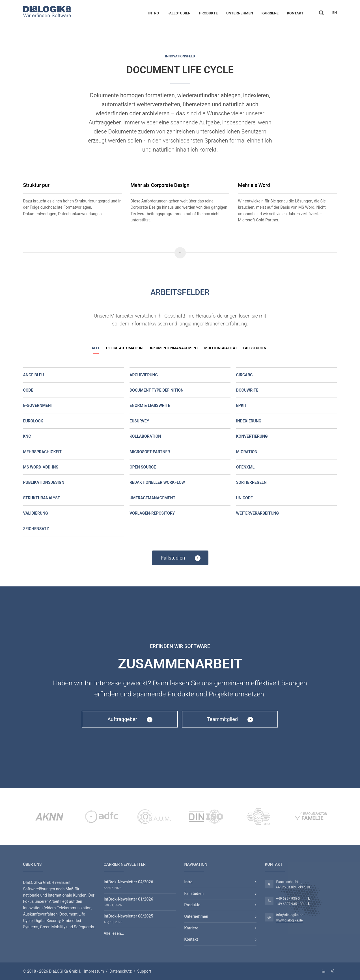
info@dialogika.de (290, 915)
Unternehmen (240, 13)
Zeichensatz (36, 529)
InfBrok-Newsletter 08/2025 (129, 916)
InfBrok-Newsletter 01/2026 (129, 899)
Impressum (94, 971)
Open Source (143, 467)
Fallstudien (179, 13)
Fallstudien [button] (255, 348)
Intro (154, 13)
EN (335, 13)
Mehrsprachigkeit (42, 452)
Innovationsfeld (180, 56)
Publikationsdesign (44, 482)
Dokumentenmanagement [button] (173, 348)
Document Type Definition (157, 390)
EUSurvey (139, 421)
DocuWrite (247, 390)
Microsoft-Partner (150, 452)
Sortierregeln (251, 482)
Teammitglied (230, 719)
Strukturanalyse (42, 498)
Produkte (208, 13)
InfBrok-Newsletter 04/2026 (129, 882)
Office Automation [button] (124, 348)
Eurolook (33, 421)
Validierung (36, 513)
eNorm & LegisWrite (150, 405)
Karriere (270, 13)
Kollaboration (145, 436)
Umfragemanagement (152, 498)
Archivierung (144, 375)
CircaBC (244, 375)
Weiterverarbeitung (257, 513)
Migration (247, 452)
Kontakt (295, 13)
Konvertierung (252, 436)
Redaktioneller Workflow (157, 482)
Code (28, 390)
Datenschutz (120, 971)
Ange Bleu (34, 375)
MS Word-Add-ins (41, 467)
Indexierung (249, 421)
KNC (27, 436)
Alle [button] (96, 348)
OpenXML (245, 467)
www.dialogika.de (290, 920)
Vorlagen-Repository (152, 513)
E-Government (38, 405)
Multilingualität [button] (221, 348)
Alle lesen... (114, 933)
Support (144, 971)
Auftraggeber (130, 719)
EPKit (242, 405)
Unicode (244, 498)
